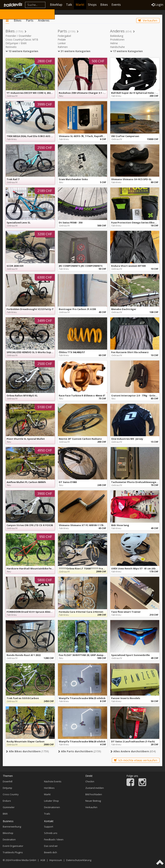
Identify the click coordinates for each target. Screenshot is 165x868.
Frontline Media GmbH (24, 860)
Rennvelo (11, 47)
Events (116, 5)
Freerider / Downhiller (18, 36)
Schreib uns (51, 833)
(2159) (79, 751)
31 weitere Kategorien (74, 51)
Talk (69, 5)
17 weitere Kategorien (126, 51)
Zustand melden (95, 788)
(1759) (27, 751)
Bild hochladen (94, 794)
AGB (43, 860)
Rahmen (63, 47)
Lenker (62, 43)
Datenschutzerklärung (79, 860)
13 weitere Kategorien (22, 51)
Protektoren (117, 40)
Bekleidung (117, 36)
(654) (133, 751)
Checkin (90, 781)
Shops (92, 5)
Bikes (104, 5)
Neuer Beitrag (93, 801)
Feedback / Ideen (54, 839)
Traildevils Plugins (13, 852)
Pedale (62, 40)
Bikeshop (8, 833)
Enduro (7, 801)
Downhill (8, 781)
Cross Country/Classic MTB (22, 40)
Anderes (44, 20)
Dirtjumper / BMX (16, 43)
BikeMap (56, 5)
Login (157, 5)
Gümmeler (9, 807)
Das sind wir (51, 846)
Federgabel (64, 36)
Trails (47, 814)
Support (49, 827)
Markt (80, 5)
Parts (30, 20)
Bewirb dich (51, 852)
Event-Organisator (13, 846)
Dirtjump (7, 788)
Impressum (56, 860)
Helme (114, 43)
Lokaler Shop (51, 801)
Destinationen (52, 807)
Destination (9, 839)
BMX (5, 814)
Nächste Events (53, 781)
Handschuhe (117, 47)
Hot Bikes (49, 788)
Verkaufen (148, 20)
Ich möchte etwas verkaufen (136, 760)
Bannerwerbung (12, 827)
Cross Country (11, 794)
